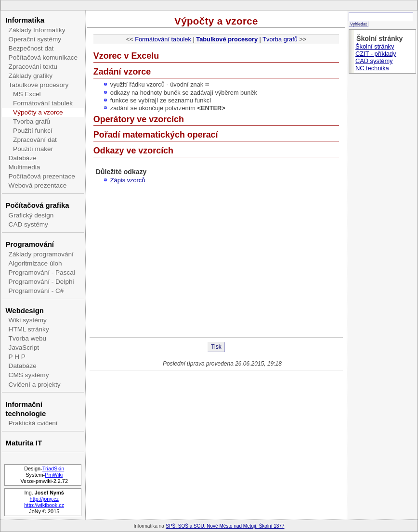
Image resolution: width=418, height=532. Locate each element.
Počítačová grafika (37, 205)
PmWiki (54, 475)
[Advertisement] (216, 260)
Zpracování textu (33, 67)
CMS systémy (29, 375)
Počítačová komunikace (43, 57)
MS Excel (27, 94)
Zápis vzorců (128, 180)
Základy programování (41, 254)
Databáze (23, 158)
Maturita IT (24, 443)
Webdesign (24, 310)
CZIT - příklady (376, 54)
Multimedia (25, 167)
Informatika (25, 20)
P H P (17, 357)
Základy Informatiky (37, 30)
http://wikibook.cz (44, 505)
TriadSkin (53, 469)
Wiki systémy (28, 320)
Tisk (216, 347)
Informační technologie (26, 409)
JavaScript (24, 348)
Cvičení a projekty (35, 385)
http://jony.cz (44, 499)
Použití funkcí (33, 131)
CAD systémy (28, 224)
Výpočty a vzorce (38, 112)
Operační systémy (35, 39)
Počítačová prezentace (42, 176)
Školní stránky (375, 46)
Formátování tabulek (43, 103)
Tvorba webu (28, 338)
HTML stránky (29, 329)
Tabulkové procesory (39, 85)
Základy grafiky (31, 76)
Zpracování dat (35, 140)
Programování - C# (36, 291)
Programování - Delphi (41, 282)
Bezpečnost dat (31, 48)
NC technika (372, 68)
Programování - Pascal (42, 272)
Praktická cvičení (33, 423)
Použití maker (33, 149)
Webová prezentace (38, 185)
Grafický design (31, 215)
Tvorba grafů (32, 121)
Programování (30, 244)
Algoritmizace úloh (35, 263)
